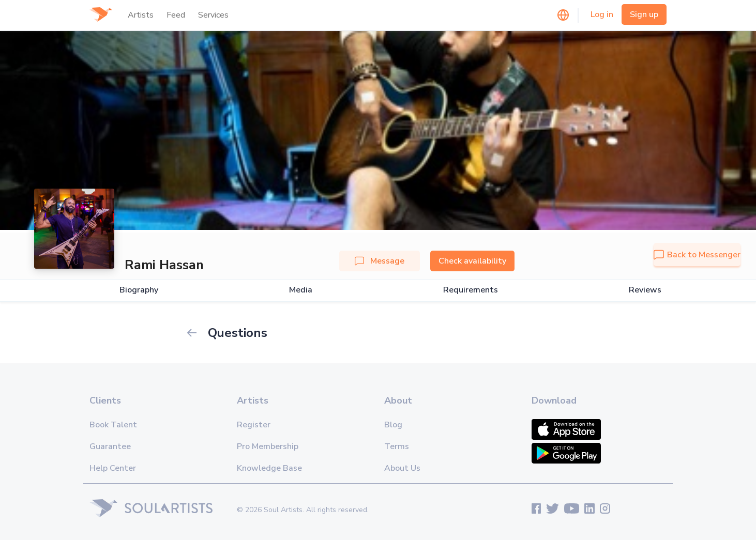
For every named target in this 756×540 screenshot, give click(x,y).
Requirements (471, 290)
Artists (141, 15)
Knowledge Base (269, 468)
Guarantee (110, 446)
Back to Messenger (697, 255)
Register (254, 425)
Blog (393, 425)
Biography (139, 290)
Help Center (113, 468)
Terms (397, 446)
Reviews (645, 290)
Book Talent (113, 425)
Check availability (472, 261)
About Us (402, 468)
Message (380, 261)
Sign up (644, 14)
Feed (176, 15)
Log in (602, 14)
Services (213, 15)
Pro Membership (268, 446)
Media (301, 290)
